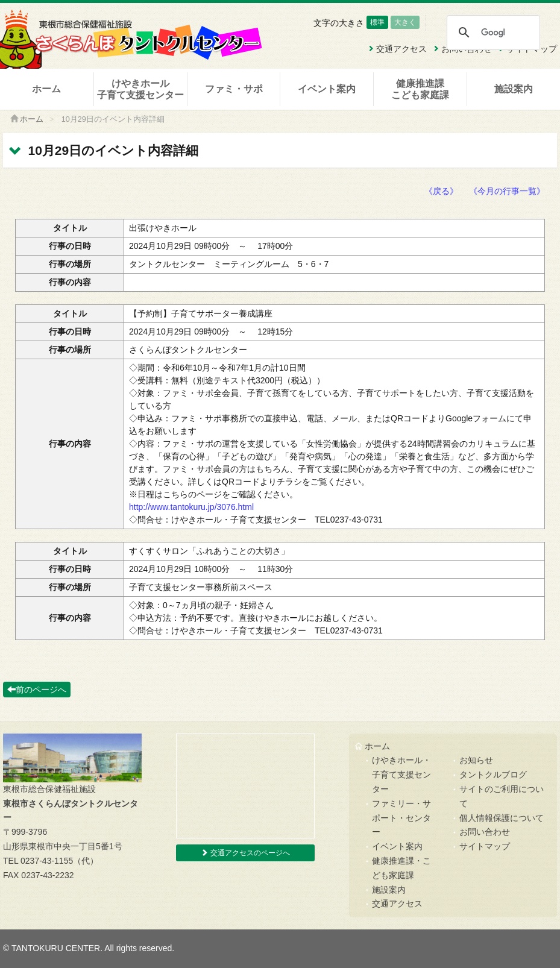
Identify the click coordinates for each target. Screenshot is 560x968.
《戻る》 (441, 191)
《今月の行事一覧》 (507, 191)
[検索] (493, 33)
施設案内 (514, 89)
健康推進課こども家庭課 (420, 89)
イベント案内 (327, 89)
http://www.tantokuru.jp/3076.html (191, 507)
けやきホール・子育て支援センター (401, 775)
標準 (377, 22)
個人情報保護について (502, 818)
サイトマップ (485, 846)
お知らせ (476, 760)
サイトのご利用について (502, 796)
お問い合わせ (485, 832)
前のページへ (37, 690)
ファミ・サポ (234, 89)
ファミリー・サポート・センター (401, 818)
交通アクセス (397, 904)
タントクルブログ (493, 775)
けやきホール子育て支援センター (140, 89)
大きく (405, 22)
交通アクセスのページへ (245, 853)
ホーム (46, 89)
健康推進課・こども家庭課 (401, 868)
